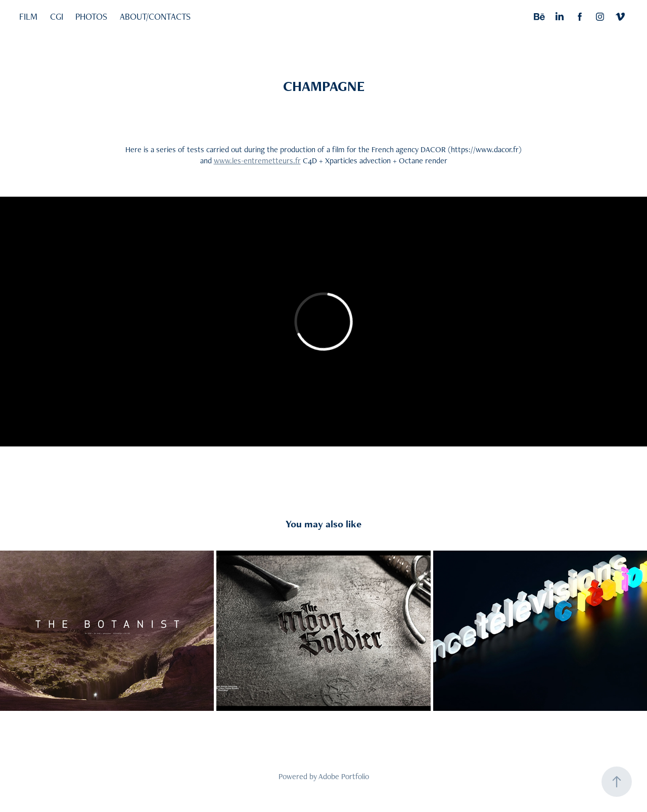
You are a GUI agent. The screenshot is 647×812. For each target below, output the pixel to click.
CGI (57, 16)
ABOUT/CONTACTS (155, 16)
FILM (28, 16)
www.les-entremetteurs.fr (257, 161)
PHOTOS (91, 16)
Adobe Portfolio (344, 776)
